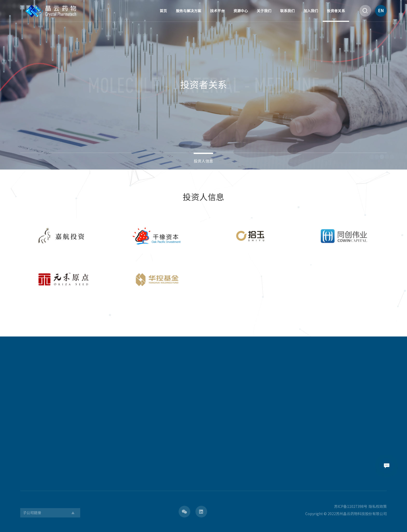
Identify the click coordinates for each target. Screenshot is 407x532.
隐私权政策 (378, 507)
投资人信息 (203, 161)
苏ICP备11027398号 (351, 507)
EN (381, 11)
